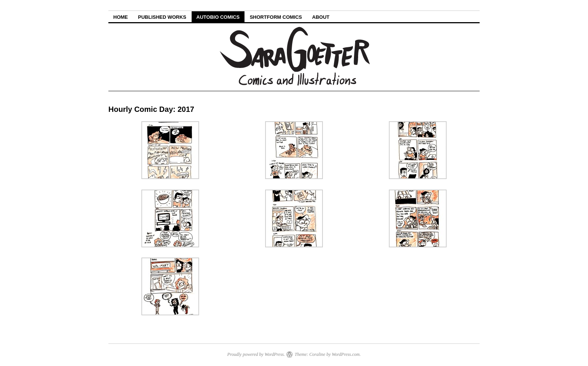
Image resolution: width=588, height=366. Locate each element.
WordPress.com (346, 354)
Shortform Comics (276, 17)
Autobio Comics (218, 17)
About (321, 17)
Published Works (162, 17)
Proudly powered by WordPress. (256, 354)
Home (121, 17)
